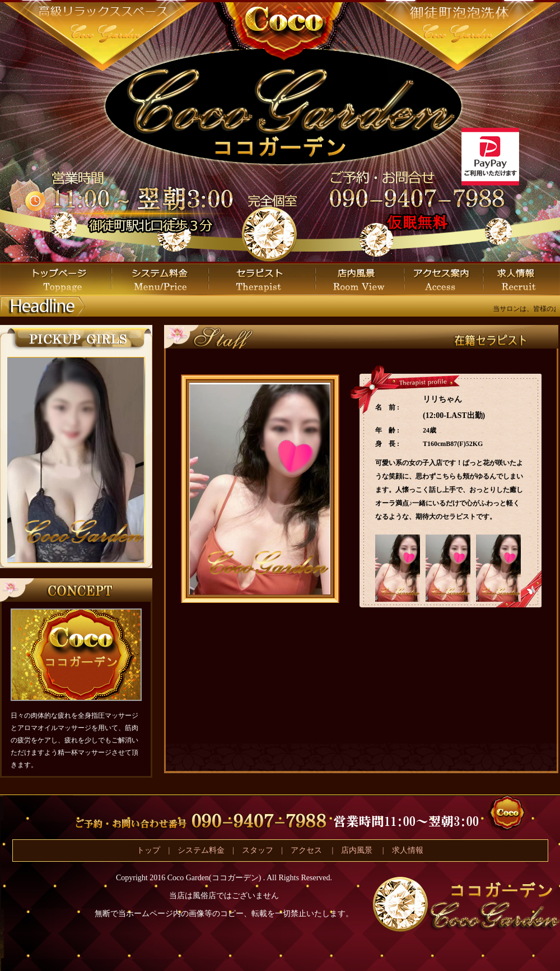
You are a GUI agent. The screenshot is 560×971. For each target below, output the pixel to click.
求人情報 (408, 850)
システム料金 (201, 850)
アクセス (307, 850)
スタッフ (258, 850)
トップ (148, 850)
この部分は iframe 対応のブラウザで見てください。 (76, 460)
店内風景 (357, 850)
